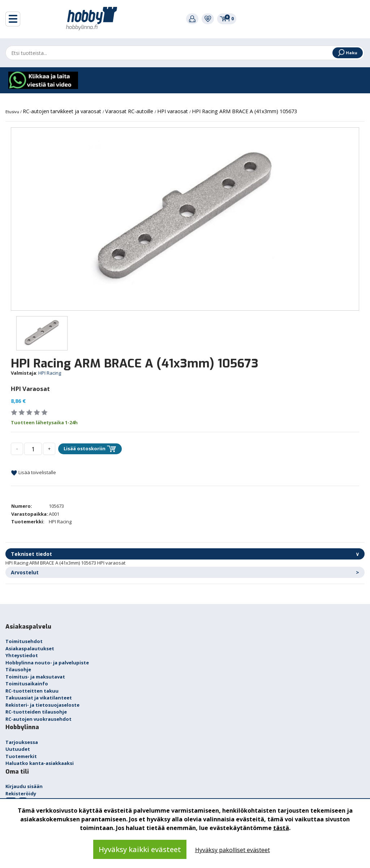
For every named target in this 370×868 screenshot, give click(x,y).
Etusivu (13, 112)
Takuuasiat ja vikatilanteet (39, 698)
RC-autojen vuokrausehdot (38, 719)
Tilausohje (18, 669)
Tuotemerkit (21, 756)
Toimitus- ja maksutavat (35, 677)
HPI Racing (50, 373)
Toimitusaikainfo (27, 684)
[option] (185, 219)
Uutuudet (18, 749)
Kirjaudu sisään (24, 786)
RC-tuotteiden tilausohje (36, 712)
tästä (281, 828)
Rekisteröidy (21, 793)
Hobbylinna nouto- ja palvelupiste (47, 663)
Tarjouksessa (22, 742)
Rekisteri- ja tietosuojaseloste (42, 705)
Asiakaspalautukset (30, 648)
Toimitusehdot (24, 641)
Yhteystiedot (22, 655)
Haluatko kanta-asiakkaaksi (40, 763)
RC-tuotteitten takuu (32, 691)
